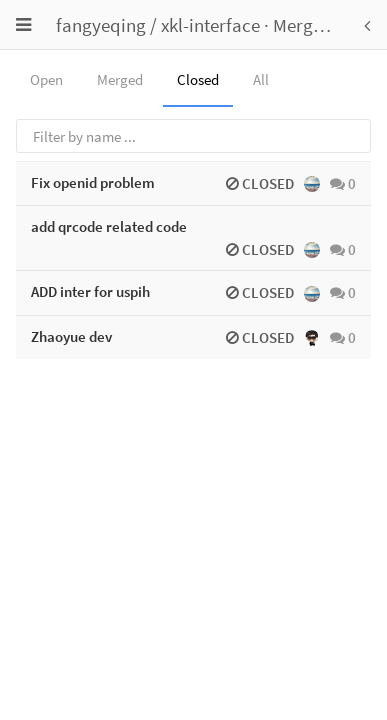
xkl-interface (210, 25)
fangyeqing (101, 25)
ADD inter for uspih (90, 291)
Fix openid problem (93, 182)
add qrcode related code (109, 226)
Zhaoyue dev (71, 336)
